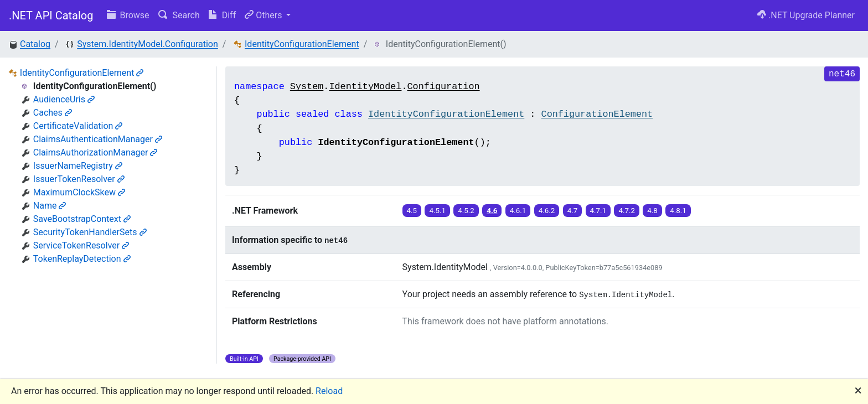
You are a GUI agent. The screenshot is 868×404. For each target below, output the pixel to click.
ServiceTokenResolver (81, 245)
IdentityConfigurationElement (302, 44)
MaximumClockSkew (79, 192)
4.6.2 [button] (547, 211)
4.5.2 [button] (466, 211)
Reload (329, 391)
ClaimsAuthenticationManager (98, 139)
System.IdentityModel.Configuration (148, 44)
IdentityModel (365, 87)
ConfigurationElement (597, 114)
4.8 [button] (652, 211)
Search (179, 15)
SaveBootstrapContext (82, 219)
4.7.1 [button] (598, 211)
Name (50, 206)
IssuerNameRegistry (78, 166)
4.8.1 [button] (678, 211)
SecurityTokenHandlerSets (90, 232)
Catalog (35, 44)
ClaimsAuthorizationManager (95, 152)
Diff (222, 15)
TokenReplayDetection (82, 259)
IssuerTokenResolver (79, 179)
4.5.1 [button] (437, 211)
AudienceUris (64, 99)
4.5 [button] (412, 211)
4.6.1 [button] (518, 211)
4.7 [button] (573, 211)
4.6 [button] (492, 211)
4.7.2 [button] (627, 211)
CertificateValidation (78, 126)
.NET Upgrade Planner (806, 15)
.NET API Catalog (51, 15)
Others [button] (264, 15)
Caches (53, 113)
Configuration (444, 87)
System (307, 87)
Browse (128, 15)
